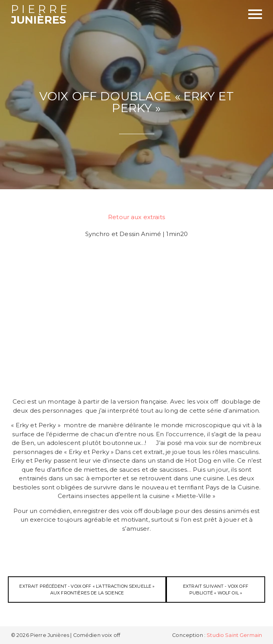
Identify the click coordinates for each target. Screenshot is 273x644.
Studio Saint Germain (234, 635)
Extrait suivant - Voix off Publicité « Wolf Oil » (216, 590)
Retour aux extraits (136, 217)
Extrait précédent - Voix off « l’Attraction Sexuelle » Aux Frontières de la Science (87, 590)
